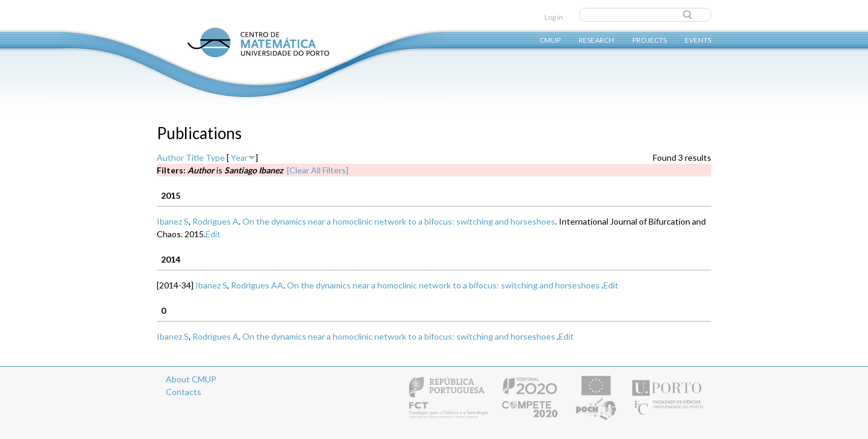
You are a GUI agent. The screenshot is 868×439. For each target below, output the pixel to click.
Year (239, 157)
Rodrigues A (215, 221)
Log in (554, 17)
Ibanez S (173, 221)
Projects (649, 39)
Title (195, 157)
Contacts (184, 392)
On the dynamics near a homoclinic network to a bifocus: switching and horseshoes (399, 221)
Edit (213, 234)
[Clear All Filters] (318, 170)
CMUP (550, 39)
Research (596, 39)
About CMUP (191, 379)
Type (215, 157)
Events (698, 39)
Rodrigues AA (257, 285)
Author (170, 157)
